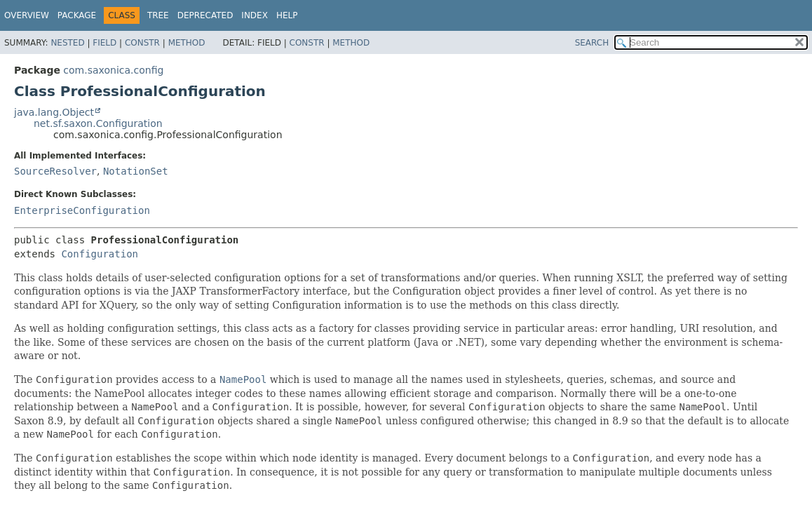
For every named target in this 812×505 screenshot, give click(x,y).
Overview (27, 15)
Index (255, 15)
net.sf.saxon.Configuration (98, 123)
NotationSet (136, 171)
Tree (158, 15)
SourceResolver (55, 171)
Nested (67, 43)
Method (187, 43)
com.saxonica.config (113, 70)
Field (104, 43)
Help (287, 15)
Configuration (100, 254)
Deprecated (205, 15)
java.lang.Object (54, 112)
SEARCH (592, 43)
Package (77, 15)
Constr (142, 43)
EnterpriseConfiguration (82, 210)
